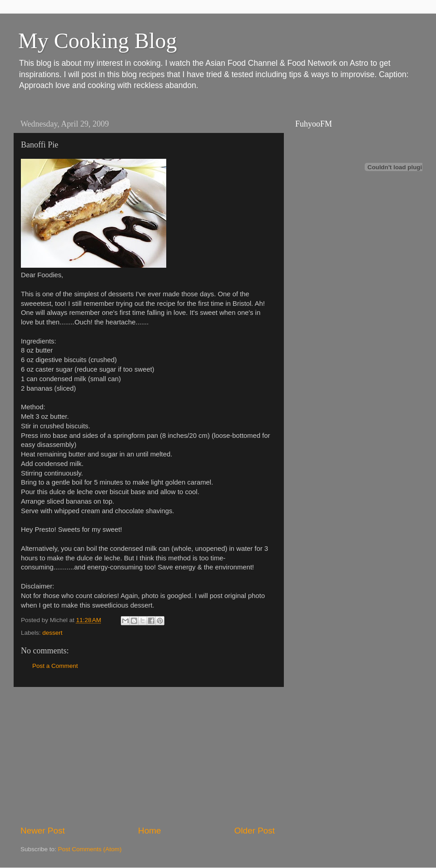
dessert (52, 633)
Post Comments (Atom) (90, 849)
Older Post (255, 831)
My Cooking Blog (97, 41)
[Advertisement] (148, 756)
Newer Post (43, 831)
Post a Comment (55, 666)
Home (149, 831)
